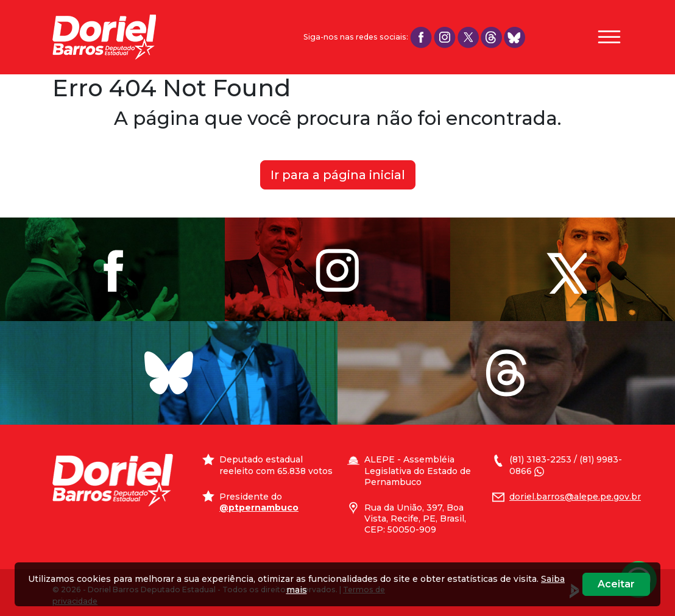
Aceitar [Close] (616, 584)
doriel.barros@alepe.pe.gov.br (575, 497)
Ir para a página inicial (338, 175)
